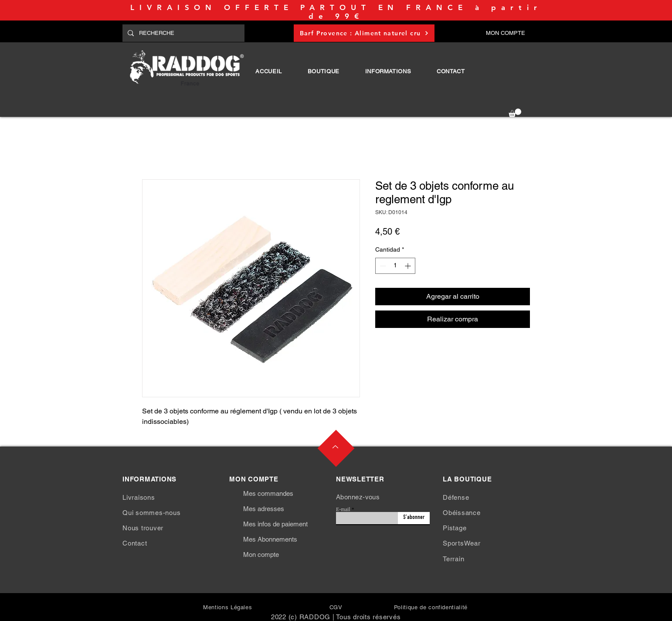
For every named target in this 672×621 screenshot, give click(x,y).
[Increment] (409, 266)
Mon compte (261, 554)
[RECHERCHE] (183, 33)
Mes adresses (264, 509)
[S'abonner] (414, 518)
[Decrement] (382, 266)
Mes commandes (268, 493)
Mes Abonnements (270, 539)
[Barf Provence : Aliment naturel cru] (364, 33)
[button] (323, 71)
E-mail (343, 509)
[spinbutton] (395, 266)
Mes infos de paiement (275, 524)
